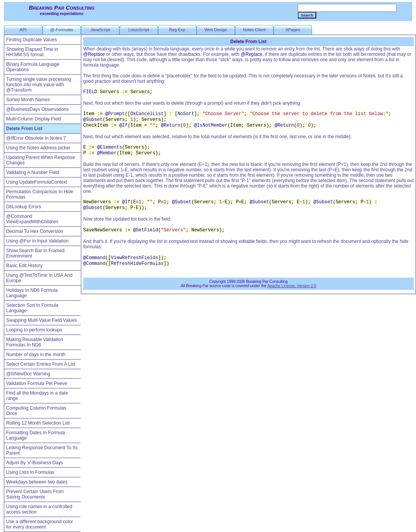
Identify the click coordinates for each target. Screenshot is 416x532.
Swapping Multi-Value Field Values (42, 320)
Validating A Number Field (33, 172)
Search (307, 15)
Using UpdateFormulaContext (37, 182)
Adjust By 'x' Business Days (34, 463)
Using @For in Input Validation (37, 241)
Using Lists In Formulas (30, 472)
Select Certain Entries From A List (41, 364)
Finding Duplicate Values (32, 40)
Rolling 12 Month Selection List (38, 423)
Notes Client (254, 30)
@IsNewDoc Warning (28, 374)
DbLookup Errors (24, 207)
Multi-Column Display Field (34, 119)
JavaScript (100, 30)
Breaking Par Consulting (62, 8)
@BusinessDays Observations (37, 109)
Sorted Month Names (28, 100)
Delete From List (24, 129)
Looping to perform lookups (34, 330)
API (23, 30)
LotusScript (139, 30)
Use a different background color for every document (39, 524)
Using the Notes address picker (38, 148)
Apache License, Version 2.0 (292, 286)
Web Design (216, 30)
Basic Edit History (24, 266)
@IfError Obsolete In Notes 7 (36, 138)
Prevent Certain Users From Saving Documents (35, 494)
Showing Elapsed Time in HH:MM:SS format (32, 52)
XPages (293, 30)
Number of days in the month (36, 355)
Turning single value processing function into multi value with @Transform (39, 85)
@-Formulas (62, 30)
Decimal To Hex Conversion (35, 231)
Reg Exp (177, 30)
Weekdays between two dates (37, 482)
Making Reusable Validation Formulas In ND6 (35, 342)
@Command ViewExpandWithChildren (32, 219)
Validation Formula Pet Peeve (37, 383)
